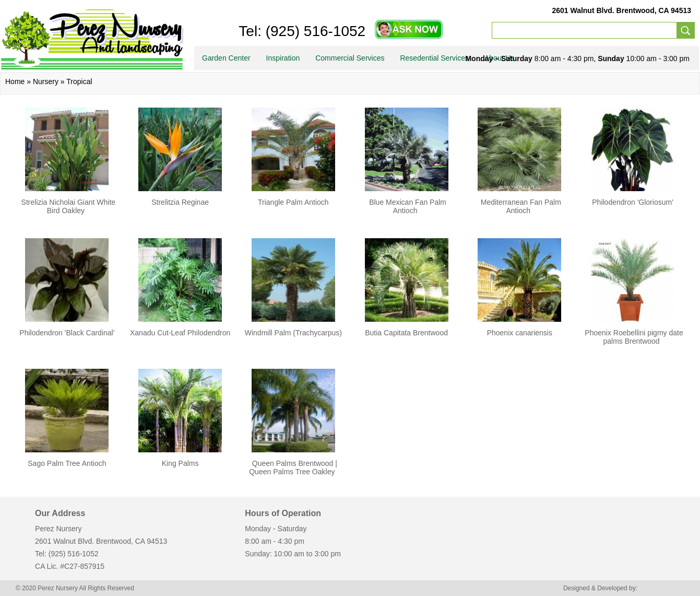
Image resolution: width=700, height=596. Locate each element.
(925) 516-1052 (313, 31)
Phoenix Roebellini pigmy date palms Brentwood (634, 337)
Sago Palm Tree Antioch (67, 463)
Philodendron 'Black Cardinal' (67, 333)
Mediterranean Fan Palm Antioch (521, 206)
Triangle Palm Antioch (293, 202)
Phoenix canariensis (520, 333)
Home (15, 81)
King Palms (180, 463)
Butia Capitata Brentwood (406, 333)
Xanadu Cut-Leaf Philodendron (180, 333)
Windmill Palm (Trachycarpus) (293, 333)
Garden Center (226, 58)
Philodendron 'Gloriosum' (633, 202)
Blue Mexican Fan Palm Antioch (408, 206)
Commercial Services (350, 58)
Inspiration (283, 58)
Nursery (46, 81)
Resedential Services (434, 58)
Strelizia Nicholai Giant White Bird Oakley (69, 206)
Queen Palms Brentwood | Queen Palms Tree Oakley (293, 468)
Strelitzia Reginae (180, 202)
